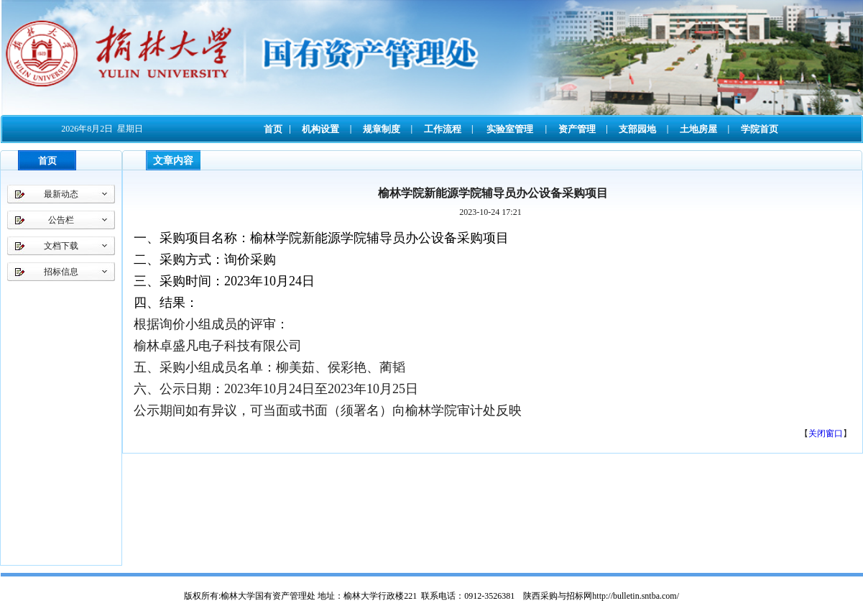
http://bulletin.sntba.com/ (636, 596)
